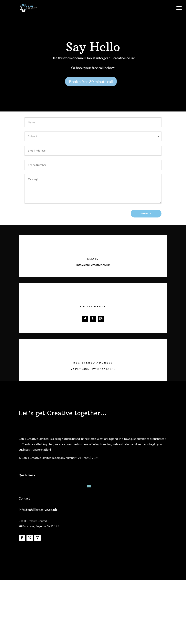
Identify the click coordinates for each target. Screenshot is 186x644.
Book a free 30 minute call (91, 81)
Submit (146, 213)
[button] (179, 7)
